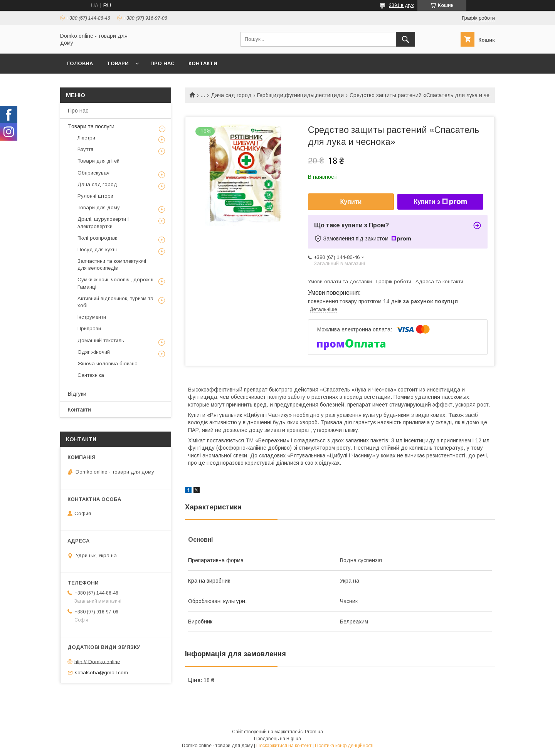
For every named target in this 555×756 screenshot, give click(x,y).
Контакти (203, 63)
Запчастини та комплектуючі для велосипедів (112, 265)
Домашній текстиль (101, 340)
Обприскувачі (94, 173)
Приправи (89, 328)
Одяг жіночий (94, 352)
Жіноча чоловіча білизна (108, 364)
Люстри (86, 138)
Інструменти (92, 317)
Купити (351, 202)
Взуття (85, 149)
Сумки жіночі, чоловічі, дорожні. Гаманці (116, 283)
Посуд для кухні (97, 249)
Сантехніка (91, 375)
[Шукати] (405, 39)
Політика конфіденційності (344, 746)
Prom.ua (314, 732)
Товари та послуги (91, 126)
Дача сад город (231, 95)
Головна (80, 63)
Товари (118, 63)
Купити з (440, 202)
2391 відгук (401, 5)
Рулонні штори (95, 196)
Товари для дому (99, 207)
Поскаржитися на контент (284, 746)
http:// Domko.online (97, 661)
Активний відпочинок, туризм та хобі (115, 302)
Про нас (162, 63)
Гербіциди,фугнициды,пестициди (300, 95)
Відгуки (77, 394)
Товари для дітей (98, 161)
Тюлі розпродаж (97, 238)
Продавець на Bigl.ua (277, 739)
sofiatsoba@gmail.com (101, 673)
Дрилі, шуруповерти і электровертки (103, 223)
